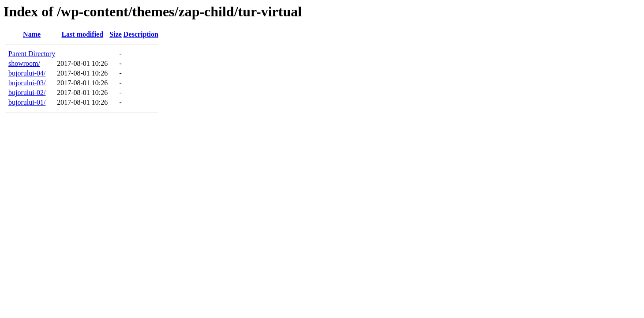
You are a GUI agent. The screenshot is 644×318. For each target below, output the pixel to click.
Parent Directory (32, 54)
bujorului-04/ (27, 73)
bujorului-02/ (27, 93)
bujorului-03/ (27, 83)
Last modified (82, 34)
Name (32, 34)
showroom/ (24, 63)
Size (116, 34)
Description (141, 34)
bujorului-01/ (27, 102)
